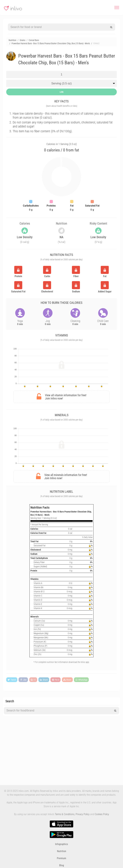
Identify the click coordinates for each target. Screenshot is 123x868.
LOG (62, 92)
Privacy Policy (83, 814)
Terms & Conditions (65, 814)
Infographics (61, 844)
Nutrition (62, 851)
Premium (61, 858)
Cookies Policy (102, 814)
